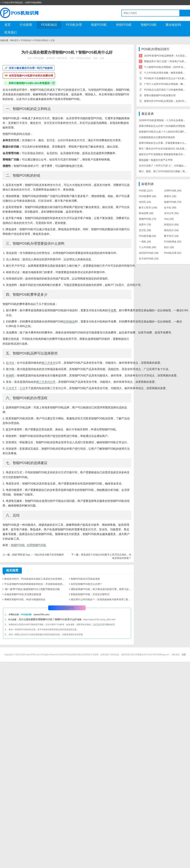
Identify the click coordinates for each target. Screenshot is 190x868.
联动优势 (146, 213)
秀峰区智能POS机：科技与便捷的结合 (25, 599)
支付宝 (145, 230)
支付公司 (171, 213)
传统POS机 (124, 25)
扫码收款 (70, 322)
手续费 (112, 310)
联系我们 (11, 32)
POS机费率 (147, 196)
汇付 (22, 388)
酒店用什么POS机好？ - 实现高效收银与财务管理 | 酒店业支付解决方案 (101, 599)
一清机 (145, 242)
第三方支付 (49, 363)
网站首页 (14, 40)
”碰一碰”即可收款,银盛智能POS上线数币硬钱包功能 (32, 589)
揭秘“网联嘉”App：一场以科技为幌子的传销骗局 (38, 555)
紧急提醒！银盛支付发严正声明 (156, 160)
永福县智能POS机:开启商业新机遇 (23, 594)
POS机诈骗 (147, 236)
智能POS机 (149, 25)
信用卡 (145, 225)
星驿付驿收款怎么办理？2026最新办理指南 (162, 126)
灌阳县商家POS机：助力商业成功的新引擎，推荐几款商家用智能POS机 (101, 589)
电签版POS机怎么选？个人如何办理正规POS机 (164, 132)
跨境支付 (171, 225)
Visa (169, 219)
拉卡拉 (10, 363)
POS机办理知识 (41, 40)
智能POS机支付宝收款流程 (85, 579)
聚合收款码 (173, 25)
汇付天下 (11, 388)
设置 (184, 655)
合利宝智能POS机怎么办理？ (87, 584)
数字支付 (171, 236)
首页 (8, 25)
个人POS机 (147, 247)
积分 (169, 247)
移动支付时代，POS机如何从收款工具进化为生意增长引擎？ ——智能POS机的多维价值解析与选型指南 (35, 579)
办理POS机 (173, 191)
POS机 (146, 191)
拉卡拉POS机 (149, 259)
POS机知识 (49, 25)
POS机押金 (173, 242)
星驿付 (170, 196)
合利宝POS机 (149, 253)
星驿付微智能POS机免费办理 (160, 95)
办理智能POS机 (36, 545)
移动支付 (171, 230)
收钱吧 (10, 375)
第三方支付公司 (46, 382)
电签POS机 (99, 25)
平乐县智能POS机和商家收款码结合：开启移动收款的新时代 (35, 584)
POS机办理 (74, 25)
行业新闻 (26, 25)
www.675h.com (42, 615)
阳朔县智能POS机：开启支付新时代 (90, 594)
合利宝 (145, 202)
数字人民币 (148, 208)
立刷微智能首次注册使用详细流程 (157, 137)
